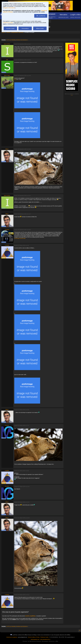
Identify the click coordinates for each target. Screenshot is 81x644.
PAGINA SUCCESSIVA (22, 40)
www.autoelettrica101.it (45, 639)
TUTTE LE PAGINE (11, 40)
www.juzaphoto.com (35, 639)
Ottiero (7, 149)
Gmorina (7, 425)
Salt (7, 60)
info (72, 95)
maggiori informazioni (9, 8)
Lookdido (7, 245)
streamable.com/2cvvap (20, 238)
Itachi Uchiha (7, 44)
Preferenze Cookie (8, 23)
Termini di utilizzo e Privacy (34, 637)
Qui (15, 79)
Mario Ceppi (7, 75)
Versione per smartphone (12, 637)
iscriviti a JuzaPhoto (30, 616)
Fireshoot (7, 229)
